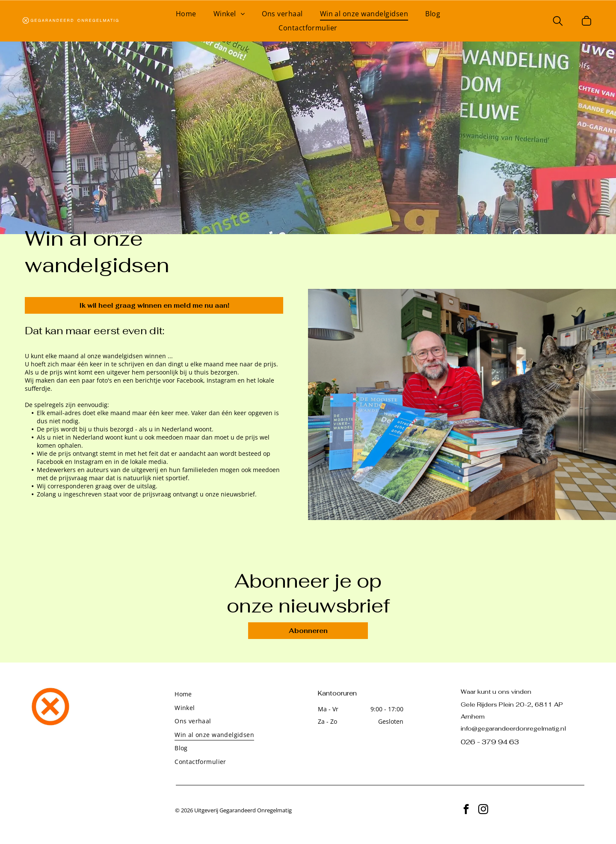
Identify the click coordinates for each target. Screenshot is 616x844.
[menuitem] (186, 14)
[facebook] (466, 810)
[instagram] (483, 810)
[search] (558, 22)
